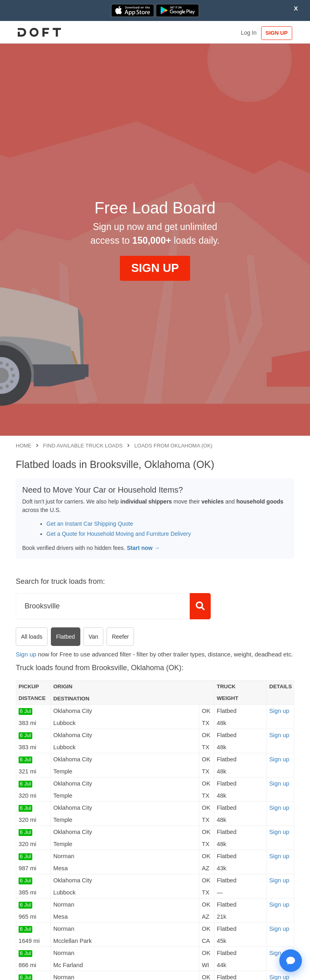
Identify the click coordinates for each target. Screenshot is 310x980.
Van (93, 637)
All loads (32, 637)
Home (24, 446)
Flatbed (66, 637)
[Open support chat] (291, 961)
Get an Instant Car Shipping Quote (90, 524)
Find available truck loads (83, 446)
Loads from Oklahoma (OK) (174, 446)
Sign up (26, 654)
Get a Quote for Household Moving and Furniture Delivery (119, 534)
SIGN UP (275, 33)
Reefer (120, 637)
